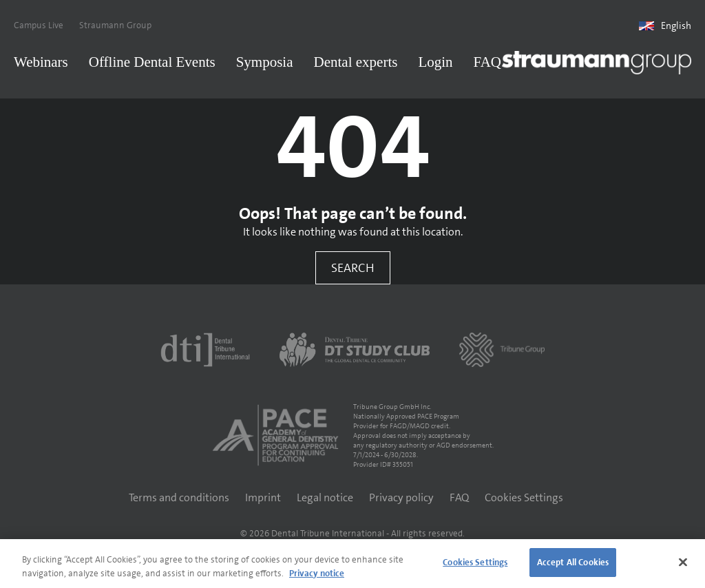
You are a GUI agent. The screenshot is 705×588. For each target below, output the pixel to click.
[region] (352, 564)
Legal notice (325, 497)
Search (353, 268)
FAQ (487, 62)
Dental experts (356, 62)
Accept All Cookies (573, 562)
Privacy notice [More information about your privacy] (317, 573)
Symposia (265, 62)
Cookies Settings (524, 497)
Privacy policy (401, 497)
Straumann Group (115, 25)
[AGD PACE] (275, 435)
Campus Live (39, 25)
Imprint (263, 497)
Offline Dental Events (152, 62)
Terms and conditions (179, 497)
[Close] (683, 562)
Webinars (41, 62)
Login (435, 62)
